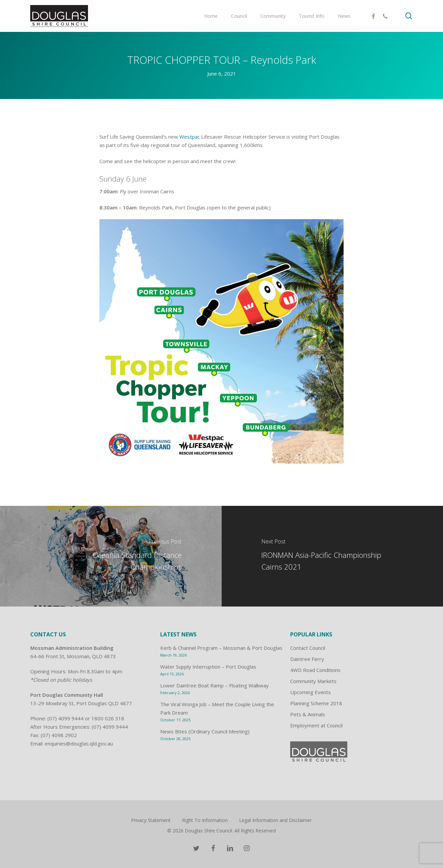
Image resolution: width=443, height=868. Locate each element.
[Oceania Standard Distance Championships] (111, 556)
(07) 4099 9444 (65, 718)
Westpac (190, 137)
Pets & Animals (308, 714)
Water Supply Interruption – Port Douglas (208, 667)
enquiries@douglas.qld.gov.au (79, 743)
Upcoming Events (311, 692)
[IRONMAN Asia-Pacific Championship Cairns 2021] (333, 556)
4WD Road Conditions (315, 670)
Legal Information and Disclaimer (275, 820)
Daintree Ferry (307, 659)
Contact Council (308, 648)
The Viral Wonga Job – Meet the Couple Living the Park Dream (217, 708)
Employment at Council (316, 725)
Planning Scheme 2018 (316, 703)
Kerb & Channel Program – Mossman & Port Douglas (221, 648)
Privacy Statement (151, 820)
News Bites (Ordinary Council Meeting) (205, 731)
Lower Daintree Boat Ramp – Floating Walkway (214, 685)
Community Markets (313, 681)
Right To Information (205, 820)
